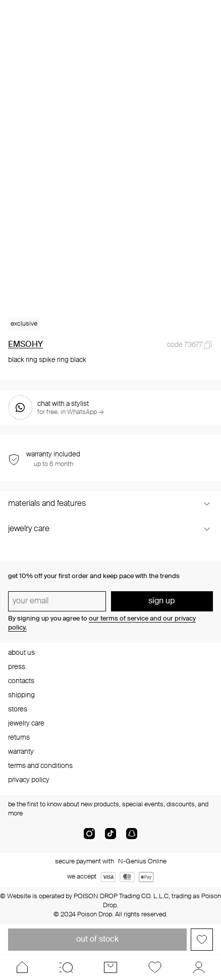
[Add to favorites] (202, 940)
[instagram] (89, 838)
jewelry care (26, 724)
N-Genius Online (142, 862)
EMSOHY (25, 345)
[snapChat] (132, 838)
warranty (21, 752)
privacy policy (29, 780)
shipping (21, 695)
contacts (21, 681)
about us (21, 653)
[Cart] (111, 967)
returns (19, 738)
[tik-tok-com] (111, 838)
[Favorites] (155, 967)
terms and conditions (40, 766)
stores (18, 709)
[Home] (22, 967)
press (17, 667)
